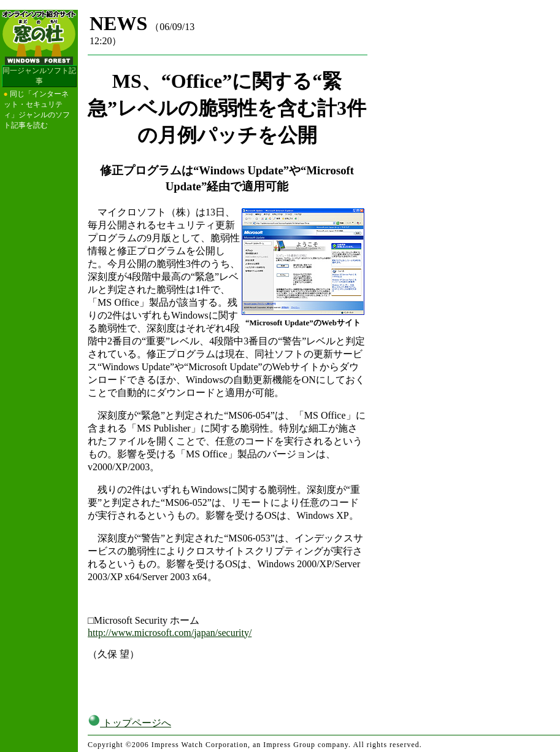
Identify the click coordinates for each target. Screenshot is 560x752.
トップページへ (129, 723)
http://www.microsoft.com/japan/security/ (170, 633)
